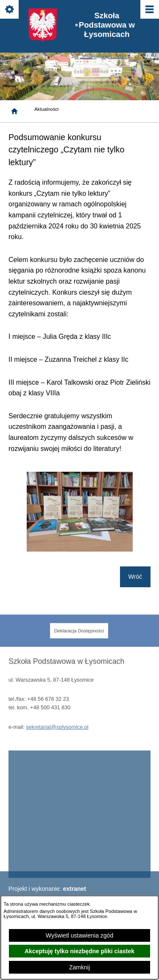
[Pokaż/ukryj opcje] (10, 10)
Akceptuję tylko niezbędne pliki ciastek (79, 951)
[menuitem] (79, 638)
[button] (80, 549)
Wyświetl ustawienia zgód (79, 935)
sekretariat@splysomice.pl (57, 734)
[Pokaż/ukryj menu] (149, 10)
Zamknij (79, 967)
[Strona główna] (14, 111)
